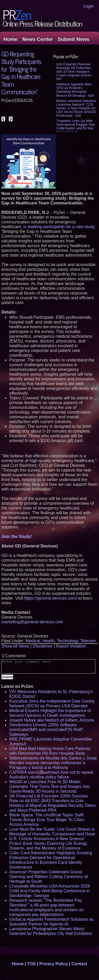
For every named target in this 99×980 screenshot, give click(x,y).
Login (89, 6)
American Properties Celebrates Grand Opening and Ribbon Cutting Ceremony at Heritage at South (49, 877)
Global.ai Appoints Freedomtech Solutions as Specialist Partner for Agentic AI (51, 922)
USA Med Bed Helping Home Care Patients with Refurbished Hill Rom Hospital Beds (50, 751)
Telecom (88, 641)
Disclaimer (43, 646)
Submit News (74, 39)
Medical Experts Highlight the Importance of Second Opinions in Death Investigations (50, 713)
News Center (37, 39)
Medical (33, 641)
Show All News (15, 646)
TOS (32, 964)
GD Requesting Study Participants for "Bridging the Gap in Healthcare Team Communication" (21, 73)
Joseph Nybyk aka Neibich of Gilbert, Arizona (51, 720)
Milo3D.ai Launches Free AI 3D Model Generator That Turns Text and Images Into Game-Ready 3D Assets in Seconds (49, 787)
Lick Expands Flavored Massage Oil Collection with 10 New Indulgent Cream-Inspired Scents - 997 (75, 72)
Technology (67, 641)
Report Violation (71, 646)
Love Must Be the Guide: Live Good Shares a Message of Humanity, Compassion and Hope (52, 832)
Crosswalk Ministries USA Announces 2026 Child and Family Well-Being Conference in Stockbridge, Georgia (50, 891)
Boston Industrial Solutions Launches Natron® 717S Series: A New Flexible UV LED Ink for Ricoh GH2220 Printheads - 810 (76, 108)
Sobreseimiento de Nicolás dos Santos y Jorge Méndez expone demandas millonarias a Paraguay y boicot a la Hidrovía (53, 763)
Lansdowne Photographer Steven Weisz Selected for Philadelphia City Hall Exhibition (51, 931)
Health (49, 641)
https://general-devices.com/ (51, 598)
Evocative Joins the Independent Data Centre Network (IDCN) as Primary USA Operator (52, 704)
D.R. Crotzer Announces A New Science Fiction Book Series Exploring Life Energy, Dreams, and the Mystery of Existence (49, 843)
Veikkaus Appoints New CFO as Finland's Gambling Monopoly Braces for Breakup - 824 (75, 90)
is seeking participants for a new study (59, 227)
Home (10, 39)
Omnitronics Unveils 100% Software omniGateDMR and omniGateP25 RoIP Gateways (46, 730)
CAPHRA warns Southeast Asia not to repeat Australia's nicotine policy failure (51, 775)
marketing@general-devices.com (32, 622)
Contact (79, 964)
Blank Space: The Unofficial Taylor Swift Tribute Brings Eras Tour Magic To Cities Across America (47, 820)
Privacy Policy (54, 964)
